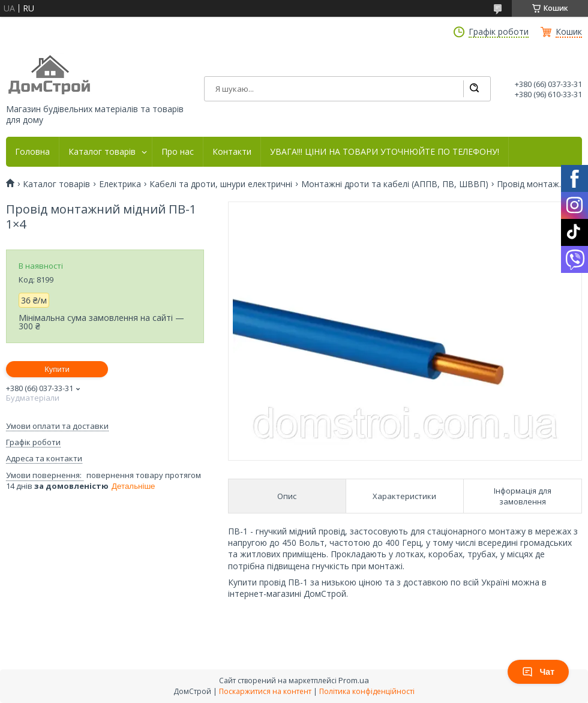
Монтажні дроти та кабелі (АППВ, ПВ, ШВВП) (395, 184)
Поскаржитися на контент (265, 691)
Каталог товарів (102, 152)
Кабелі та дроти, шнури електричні (221, 184)
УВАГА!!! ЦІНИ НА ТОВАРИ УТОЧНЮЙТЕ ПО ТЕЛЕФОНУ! (385, 152)
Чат (538, 672)
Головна (32, 152)
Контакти (232, 152)
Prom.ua (354, 680)
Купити (57, 369)
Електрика (120, 184)
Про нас (178, 152)
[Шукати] (474, 89)
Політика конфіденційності (367, 691)
